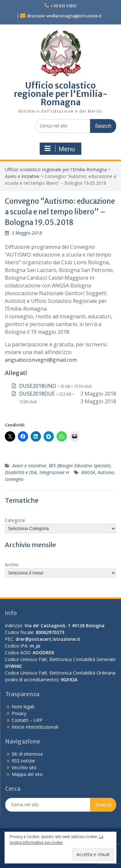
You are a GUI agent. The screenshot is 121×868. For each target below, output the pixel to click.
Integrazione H (54, 472)
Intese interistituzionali (35, 727)
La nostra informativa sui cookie (56, 840)
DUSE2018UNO (38, 386)
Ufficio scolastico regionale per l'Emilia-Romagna (61, 94)
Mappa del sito (27, 774)
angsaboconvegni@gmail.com (41, 360)
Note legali (23, 707)
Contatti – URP (27, 720)
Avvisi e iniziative (22, 176)
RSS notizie (23, 761)
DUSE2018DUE (37, 394)
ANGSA (88, 472)
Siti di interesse (27, 754)
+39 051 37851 (64, 6)
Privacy (19, 713)
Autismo (106, 472)
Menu (60, 149)
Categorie (15, 520)
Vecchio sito (24, 767)
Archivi (12, 565)
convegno (14, 479)
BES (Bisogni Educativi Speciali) (80, 466)
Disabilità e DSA (21, 472)
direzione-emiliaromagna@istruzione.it (64, 16)
